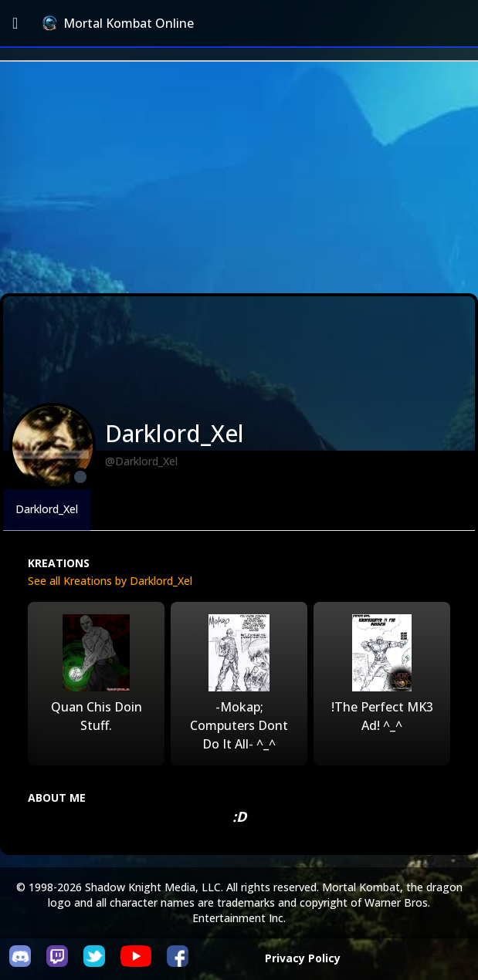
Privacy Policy (303, 958)
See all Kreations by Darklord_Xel (110, 581)
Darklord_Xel (47, 509)
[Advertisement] (239, 177)
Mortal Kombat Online (118, 23)
